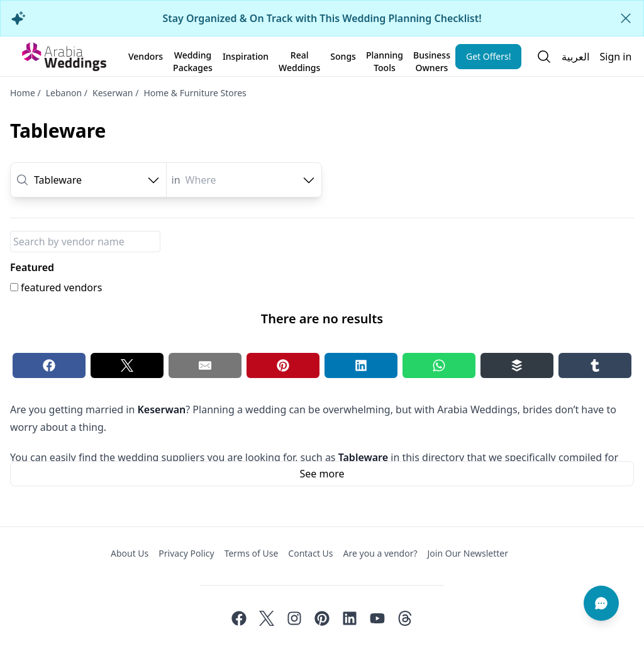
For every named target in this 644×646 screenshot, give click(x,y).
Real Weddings (299, 59)
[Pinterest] (322, 618)
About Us (130, 553)
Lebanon (64, 93)
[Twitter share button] (127, 365)
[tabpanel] (322, 303)
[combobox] (97, 180)
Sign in (615, 57)
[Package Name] (85, 242)
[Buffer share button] (517, 365)
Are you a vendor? (380, 553)
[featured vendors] (14, 287)
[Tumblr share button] (595, 365)
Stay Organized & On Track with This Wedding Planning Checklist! (322, 18)
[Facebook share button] (49, 365)
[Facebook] (239, 618)
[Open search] (544, 57)
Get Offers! (489, 56)
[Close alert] (626, 18)
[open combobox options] (153, 180)
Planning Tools (385, 59)
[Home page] (64, 57)
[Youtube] (377, 618)
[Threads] (405, 618)
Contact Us (310, 553)
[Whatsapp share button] (439, 365)
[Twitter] (267, 618)
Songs (343, 56)
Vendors (146, 56)
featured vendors (61, 287)
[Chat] (601, 603)
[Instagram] (294, 618)
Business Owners (432, 59)
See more (322, 474)
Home (23, 93)
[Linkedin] (350, 618)
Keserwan (113, 93)
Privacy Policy (186, 553)
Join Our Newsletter (468, 553)
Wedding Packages (193, 59)
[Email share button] (205, 365)
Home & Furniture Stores (195, 93)
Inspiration (246, 56)
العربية (575, 57)
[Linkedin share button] (361, 365)
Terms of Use (252, 553)
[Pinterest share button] (283, 365)
